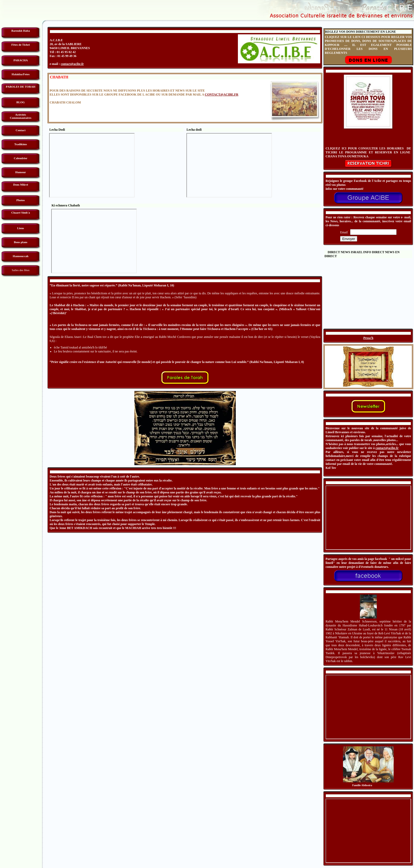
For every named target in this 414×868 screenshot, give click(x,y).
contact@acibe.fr (72, 64)
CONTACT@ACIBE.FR (221, 95)
